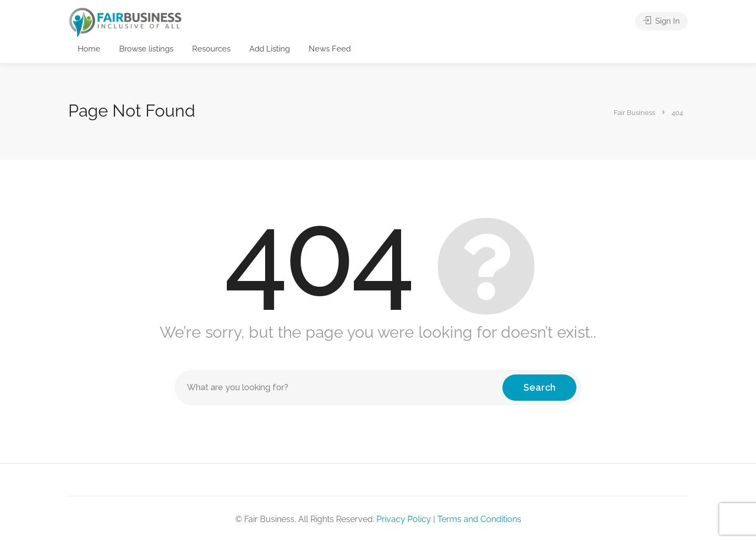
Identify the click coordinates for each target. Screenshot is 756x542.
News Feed (330, 49)
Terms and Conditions (479, 519)
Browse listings (146, 49)
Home (89, 49)
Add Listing (270, 49)
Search (539, 387)
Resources (211, 49)
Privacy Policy (404, 519)
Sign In (661, 21)
